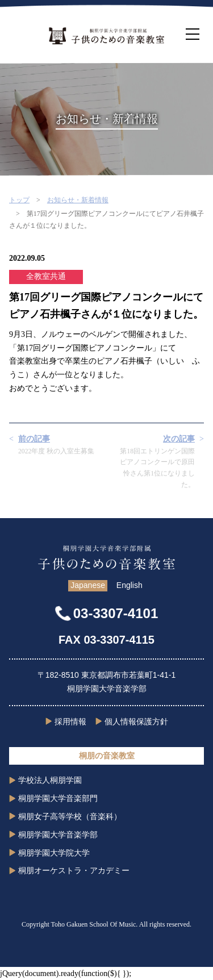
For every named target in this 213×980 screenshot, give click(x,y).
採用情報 (70, 722)
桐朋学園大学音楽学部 (58, 835)
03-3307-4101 (116, 613)
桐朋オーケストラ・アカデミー (74, 870)
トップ (19, 200)
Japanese (88, 585)
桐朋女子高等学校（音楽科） (70, 816)
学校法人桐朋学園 (50, 780)
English (130, 585)
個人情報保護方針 (136, 722)
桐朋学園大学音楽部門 (58, 798)
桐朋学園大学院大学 (54, 853)
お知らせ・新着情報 (78, 200)
